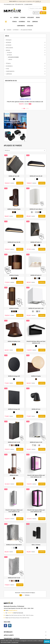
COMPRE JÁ (38, 1)
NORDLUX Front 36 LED (14, 242)
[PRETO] (14, 179)
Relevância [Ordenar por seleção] (7, 150)
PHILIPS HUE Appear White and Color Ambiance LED (14, 511)
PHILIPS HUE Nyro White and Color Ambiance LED (36, 342)
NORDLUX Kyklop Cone (14, 341)
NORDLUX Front (36, 409)
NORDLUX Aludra (14, 275)
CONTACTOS (20, 4)
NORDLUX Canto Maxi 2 (36, 209)
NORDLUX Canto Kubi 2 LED (36, 308)
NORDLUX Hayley (36, 376)
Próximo (28, 595)
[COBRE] (12, 445)
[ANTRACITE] (12, 278)
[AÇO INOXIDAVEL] (32, 212)
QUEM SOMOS (29, 4)
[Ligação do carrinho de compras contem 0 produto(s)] (43, 13)
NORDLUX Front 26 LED (36, 176)
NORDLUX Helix (14, 475)
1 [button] (22, 108)
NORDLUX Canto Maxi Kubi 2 (14, 545)
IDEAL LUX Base (36, 545)
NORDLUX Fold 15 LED (14, 578)
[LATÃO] (38, 212)
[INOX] (13, 515)
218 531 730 (10, 613)
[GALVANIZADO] (36, 212)
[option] (25, 95)
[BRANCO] (35, 179)
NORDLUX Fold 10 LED (14, 442)
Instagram (10, 626)
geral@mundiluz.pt (13, 610)
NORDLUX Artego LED (14, 376)
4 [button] (28, 108)
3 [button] (26, 108)
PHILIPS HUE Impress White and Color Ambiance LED (36, 476)
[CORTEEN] (14, 478)
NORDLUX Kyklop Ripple (14, 209)
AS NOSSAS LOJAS (10, 4)
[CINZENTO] (37, 311)
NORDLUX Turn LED (14, 176)
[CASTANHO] (13, 212)
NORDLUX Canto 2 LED (36, 442)
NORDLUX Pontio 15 (36, 242)
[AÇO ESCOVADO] (10, 445)
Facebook (5, 626)
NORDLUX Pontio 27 (36, 275)
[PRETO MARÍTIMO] (18, 445)
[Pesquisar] (37, 8)
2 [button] (24, 108)
